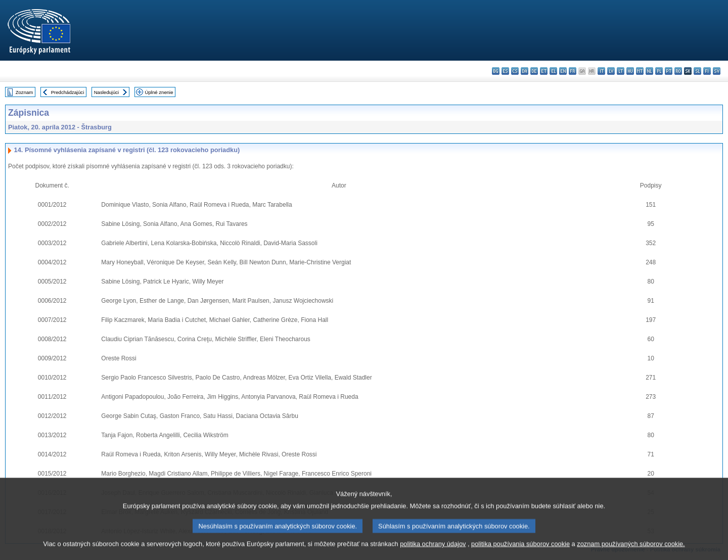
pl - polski (659, 71)
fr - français (573, 71)
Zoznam (25, 92)
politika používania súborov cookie (520, 551)
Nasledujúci (107, 92)
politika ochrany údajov (433, 551)
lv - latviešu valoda (611, 71)
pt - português (669, 71)
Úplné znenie (159, 92)
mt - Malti (640, 71)
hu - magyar (630, 71)
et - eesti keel (544, 71)
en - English (563, 71)
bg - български (496, 71)
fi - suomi (707, 71)
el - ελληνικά (553, 71)
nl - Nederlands (649, 71)
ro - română (678, 71)
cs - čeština (515, 71)
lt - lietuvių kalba (621, 71)
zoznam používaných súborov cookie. (631, 551)
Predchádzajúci (68, 92)
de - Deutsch (534, 71)
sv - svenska (717, 71)
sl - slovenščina (697, 71)
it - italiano (601, 71)
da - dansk (525, 71)
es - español (505, 71)
